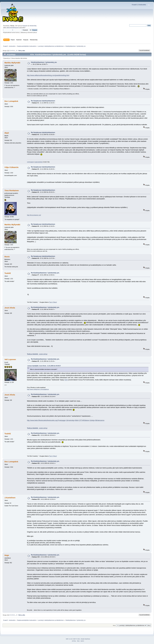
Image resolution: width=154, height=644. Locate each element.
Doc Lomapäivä (11, 101)
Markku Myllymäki (12, 63)
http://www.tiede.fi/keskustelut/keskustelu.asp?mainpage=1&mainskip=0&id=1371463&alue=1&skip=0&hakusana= (66, 420)
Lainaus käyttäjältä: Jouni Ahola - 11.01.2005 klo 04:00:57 (44, 366)
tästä (66, 380)
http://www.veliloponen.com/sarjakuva (38, 389)
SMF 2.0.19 (69, 639)
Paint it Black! (53, 302)
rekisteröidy (33, 26)
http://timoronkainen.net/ (34, 215)
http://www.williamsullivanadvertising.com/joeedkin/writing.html (48, 75)
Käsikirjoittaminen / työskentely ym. (44, 62)
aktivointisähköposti (13, 28)
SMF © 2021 (77, 639)
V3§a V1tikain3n (11, 167)
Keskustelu (142, 5)
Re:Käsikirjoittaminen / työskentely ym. (45, 273)
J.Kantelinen (10, 498)
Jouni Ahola (10, 308)
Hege (7, 555)
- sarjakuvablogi (37, 354)
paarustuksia (39, 162)
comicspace (30, 162)
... (16, 51)
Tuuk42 (8, 273)
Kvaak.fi (135, 5)
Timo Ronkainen (12, 190)
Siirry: (114, 625)
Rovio (7, 257)
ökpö (7, 133)
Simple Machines (85, 639)
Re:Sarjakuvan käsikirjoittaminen (43, 101)
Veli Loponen (10, 359)
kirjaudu (25, 26)
